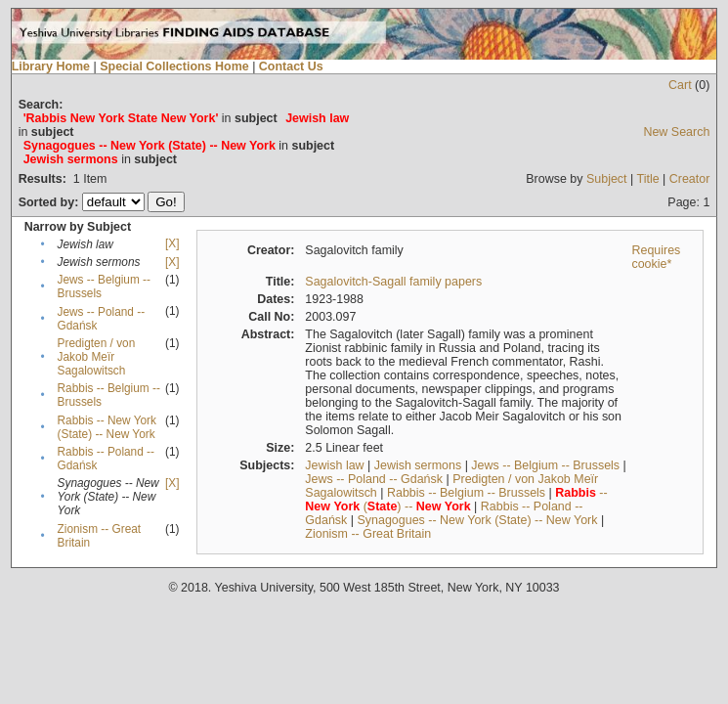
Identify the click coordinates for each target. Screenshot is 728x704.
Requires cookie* (656, 257)
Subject (607, 179)
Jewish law (334, 465)
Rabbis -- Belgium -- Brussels (466, 493)
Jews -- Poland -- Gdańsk (374, 479)
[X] (172, 243)
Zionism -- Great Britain (368, 534)
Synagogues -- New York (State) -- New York (477, 520)
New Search (676, 132)
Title (648, 179)
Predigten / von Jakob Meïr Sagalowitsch (97, 357)
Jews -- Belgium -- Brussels (545, 465)
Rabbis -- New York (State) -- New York (107, 427)
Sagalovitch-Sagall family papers (393, 282)
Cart (680, 85)
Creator (690, 179)
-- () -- (456, 500)
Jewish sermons (418, 465)
